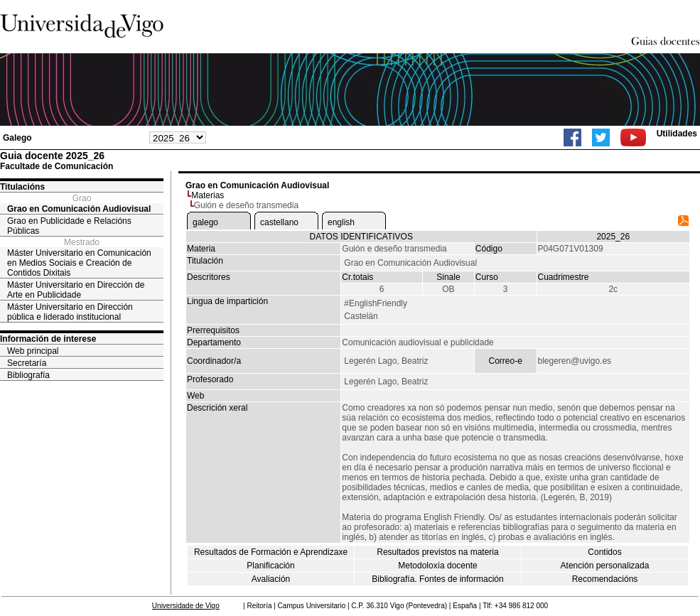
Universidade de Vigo (186, 606)
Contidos (604, 552)
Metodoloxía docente (437, 566)
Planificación (270, 566)
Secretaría (27, 363)
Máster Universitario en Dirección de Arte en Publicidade (76, 290)
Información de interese (48, 339)
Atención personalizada (605, 566)
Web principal (33, 351)
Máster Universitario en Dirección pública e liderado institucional (70, 312)
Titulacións (22, 187)
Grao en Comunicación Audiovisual (79, 209)
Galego (17, 138)
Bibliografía (28, 375)
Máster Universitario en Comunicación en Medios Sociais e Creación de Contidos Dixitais (79, 263)
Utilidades (677, 134)
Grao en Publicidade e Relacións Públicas (69, 226)
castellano (279, 222)
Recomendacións (605, 579)
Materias (208, 195)
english (341, 222)
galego (205, 222)
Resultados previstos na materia (437, 552)
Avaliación (271, 579)
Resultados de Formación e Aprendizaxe (271, 552)
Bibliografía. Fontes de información (437, 579)
